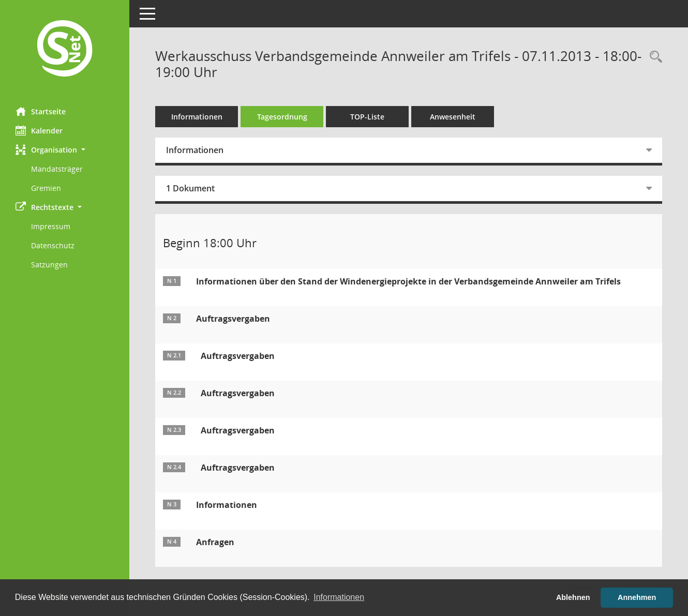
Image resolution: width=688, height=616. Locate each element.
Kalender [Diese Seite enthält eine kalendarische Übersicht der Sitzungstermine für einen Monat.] (39, 130)
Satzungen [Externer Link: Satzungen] (49, 265)
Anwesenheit (453, 117)
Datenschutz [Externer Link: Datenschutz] (53, 245)
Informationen (197, 117)
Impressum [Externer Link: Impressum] (51, 226)
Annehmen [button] (637, 597)
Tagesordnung (282, 117)
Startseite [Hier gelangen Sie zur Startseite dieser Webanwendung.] (41, 111)
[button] (65, 150)
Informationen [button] (339, 597)
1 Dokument (190, 188)
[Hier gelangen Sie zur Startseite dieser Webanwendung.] (65, 50)
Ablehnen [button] (573, 597)
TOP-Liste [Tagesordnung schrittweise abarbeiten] (367, 117)
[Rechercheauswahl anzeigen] (653, 57)
